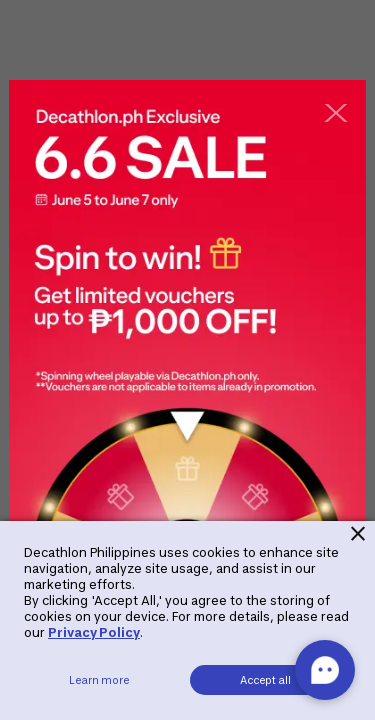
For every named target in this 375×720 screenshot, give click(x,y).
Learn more (99, 680)
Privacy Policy (94, 632)
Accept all (265, 680)
